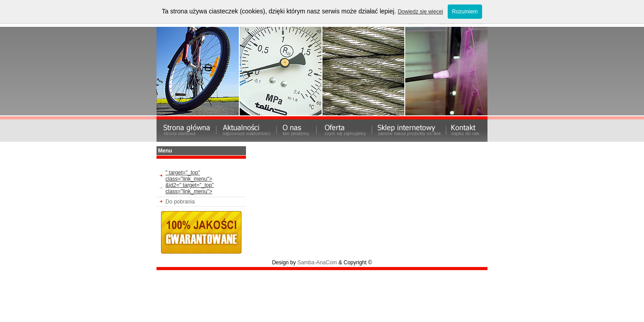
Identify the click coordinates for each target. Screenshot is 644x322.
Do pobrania (180, 202)
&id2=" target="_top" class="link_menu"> (190, 188)
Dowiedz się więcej (420, 12)
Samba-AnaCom (317, 263)
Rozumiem (465, 12)
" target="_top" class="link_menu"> (189, 176)
